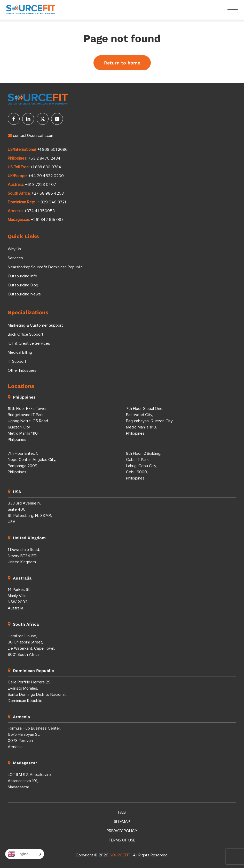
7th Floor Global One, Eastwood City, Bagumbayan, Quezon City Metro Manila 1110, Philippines (149, 421)
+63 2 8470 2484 (44, 158)
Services (15, 258)
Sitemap (122, 822)
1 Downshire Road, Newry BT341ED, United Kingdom (24, 556)
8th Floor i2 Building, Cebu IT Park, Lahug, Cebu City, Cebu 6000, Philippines (144, 466)
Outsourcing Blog (23, 285)
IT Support (17, 361)
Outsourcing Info (22, 276)
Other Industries (22, 370)
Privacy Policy (122, 831)
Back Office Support (26, 334)
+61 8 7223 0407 (41, 185)
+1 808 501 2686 (53, 150)
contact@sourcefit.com (31, 136)
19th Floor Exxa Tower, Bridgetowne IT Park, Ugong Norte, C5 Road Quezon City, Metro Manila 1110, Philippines (28, 424)
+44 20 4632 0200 (46, 176)
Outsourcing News (24, 294)
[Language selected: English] (25, 854)
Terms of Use (122, 840)
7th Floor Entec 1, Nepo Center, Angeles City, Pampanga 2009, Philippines (32, 463)
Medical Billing (20, 352)
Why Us (14, 249)
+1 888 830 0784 (46, 167)
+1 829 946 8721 (51, 202)
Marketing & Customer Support (35, 325)
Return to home (122, 63)
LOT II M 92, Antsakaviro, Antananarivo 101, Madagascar (30, 781)
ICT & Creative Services (29, 343)
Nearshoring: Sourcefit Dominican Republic (45, 267)
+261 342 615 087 (47, 220)
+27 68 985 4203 (48, 193)
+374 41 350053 (40, 211)
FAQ (122, 812)
